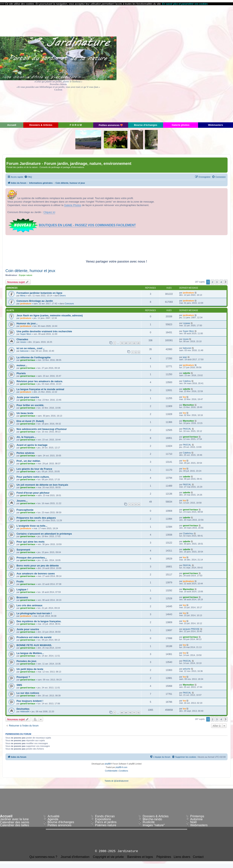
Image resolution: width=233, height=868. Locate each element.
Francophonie (25, 510)
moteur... (22, 365)
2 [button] (213, 282)
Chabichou (188, 533)
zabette (187, 373)
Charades (22, 339)
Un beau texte (25, 413)
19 (122, 343)
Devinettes (23, 709)
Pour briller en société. (30, 405)
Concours (69, 304)
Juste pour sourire (28, 397)
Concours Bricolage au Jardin (35, 301)
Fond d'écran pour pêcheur (33, 493)
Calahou (187, 381)
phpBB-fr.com (121, 767)
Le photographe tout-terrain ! (34, 613)
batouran (24, 351)
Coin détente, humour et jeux (30, 271)
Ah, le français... (26, 437)
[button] (226, 282)
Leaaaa (186, 323)
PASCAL (187, 429)
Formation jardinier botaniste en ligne (39, 293)
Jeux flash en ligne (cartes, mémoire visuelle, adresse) (50, 315)
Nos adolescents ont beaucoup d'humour (42, 429)
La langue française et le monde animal (40, 389)
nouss (23, 342)
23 (138, 343)
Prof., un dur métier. (29, 461)
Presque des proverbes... (32, 558)
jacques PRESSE (191, 629)
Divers (63, 296)
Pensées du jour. (27, 661)
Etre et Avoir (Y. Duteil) (30, 421)
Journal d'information (75, 857)
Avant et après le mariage (32, 445)
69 (126, 713)
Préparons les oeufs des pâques (36, 518)
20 (126, 343)
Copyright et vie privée (108, 857)
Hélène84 (25, 711)
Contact (198, 857)
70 (130, 713)
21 (130, 343)
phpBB (108, 764)
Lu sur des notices (28, 693)
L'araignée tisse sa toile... (32, 526)
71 (134, 713)
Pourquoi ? (23, 677)
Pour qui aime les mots (30, 542)
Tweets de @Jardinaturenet (116, 781)
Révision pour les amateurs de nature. (40, 381)
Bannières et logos (140, 857)
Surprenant (23, 550)
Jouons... (22, 501)
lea (184, 397)
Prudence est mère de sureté (34, 637)
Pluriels (21, 373)
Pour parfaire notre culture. (33, 477)
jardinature (188, 293)
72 (138, 713)
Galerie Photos (73, 205)
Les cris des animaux (29, 605)
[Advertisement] (198, 63)
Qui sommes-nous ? (43, 857)
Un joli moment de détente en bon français (42, 485)
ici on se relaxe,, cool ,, (30, 348)
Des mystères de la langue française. (39, 621)
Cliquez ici (49, 212)
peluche (187, 669)
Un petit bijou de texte (30, 669)
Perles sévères (25, 453)
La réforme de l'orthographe (33, 357)
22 (134, 343)
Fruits (20, 581)
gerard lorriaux (28, 360)
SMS (19, 685)
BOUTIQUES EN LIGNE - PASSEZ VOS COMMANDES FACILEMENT (87, 225)
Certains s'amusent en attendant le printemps (44, 534)
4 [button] (221, 282)
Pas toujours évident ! (30, 701)
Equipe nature (26, 275)
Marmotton (188, 405)
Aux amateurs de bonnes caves (36, 574)
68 (122, 713)
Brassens (22, 597)
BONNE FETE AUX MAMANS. (34, 645)
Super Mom (26, 334)
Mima (23, 296)
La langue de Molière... (30, 653)
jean (185, 357)
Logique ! (22, 589)
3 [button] (217, 282)
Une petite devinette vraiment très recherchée (44, 331)
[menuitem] (28, 177)
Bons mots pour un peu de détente (38, 566)
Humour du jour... (27, 323)
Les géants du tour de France (34, 469)
